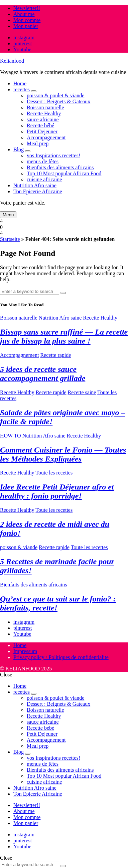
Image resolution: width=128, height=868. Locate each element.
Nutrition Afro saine (35, 185)
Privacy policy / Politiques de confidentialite (61, 657)
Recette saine (82, 392)
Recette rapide (55, 355)
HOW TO (11, 436)
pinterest (23, 43)
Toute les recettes (54, 473)
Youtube (22, 49)
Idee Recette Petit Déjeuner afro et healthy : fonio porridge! (57, 491)
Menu (8, 215)
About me (24, 14)
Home (20, 83)
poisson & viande (19, 547)
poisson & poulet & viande (55, 95)
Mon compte (27, 20)
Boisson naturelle (45, 107)
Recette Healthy (44, 113)
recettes (22, 89)
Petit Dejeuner (42, 131)
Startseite (10, 239)
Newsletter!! (27, 8)
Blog (19, 149)
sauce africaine (43, 119)
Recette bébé (40, 125)
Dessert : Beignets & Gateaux (58, 101)
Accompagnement (46, 137)
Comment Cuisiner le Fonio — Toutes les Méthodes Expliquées (63, 454)
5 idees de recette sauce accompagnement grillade (43, 374)
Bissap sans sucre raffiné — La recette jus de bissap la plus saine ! (64, 336)
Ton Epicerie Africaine (38, 191)
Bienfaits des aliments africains (60, 167)
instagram (24, 37)
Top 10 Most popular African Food (64, 173)
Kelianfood (12, 61)
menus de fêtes (43, 161)
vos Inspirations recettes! (53, 155)
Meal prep (38, 143)
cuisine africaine (44, 179)
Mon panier (26, 26)
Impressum (25, 651)
